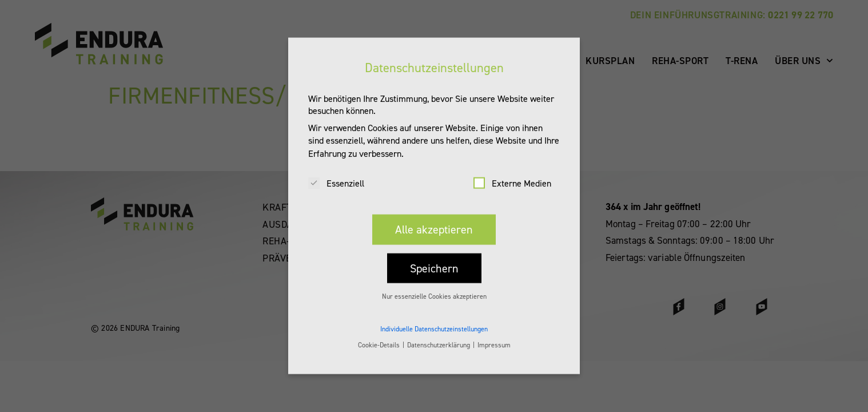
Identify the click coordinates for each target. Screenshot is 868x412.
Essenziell (336, 174)
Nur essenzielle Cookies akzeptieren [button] (434, 287)
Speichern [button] (434, 259)
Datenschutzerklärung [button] (439, 335)
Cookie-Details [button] (380, 335)
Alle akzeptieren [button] (434, 220)
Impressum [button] (494, 335)
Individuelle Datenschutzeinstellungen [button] (434, 319)
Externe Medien (512, 174)
